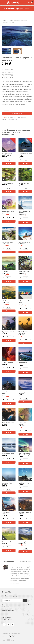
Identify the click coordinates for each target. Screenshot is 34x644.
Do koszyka (17, 113)
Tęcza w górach (24, 542)
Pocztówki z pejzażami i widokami (17, 21)
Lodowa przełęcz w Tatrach (25, 513)
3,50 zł (20, 244)
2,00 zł (7, 214)
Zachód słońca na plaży (8, 513)
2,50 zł (4, 157)
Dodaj (9, 164)
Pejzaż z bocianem (8, 183)
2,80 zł (24, 245)
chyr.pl (10, 640)
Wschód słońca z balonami (24, 332)
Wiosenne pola (7, 542)
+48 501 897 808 (7, 618)
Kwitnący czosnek (8, 211)
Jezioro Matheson (8, 454)
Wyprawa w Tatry (7, 242)
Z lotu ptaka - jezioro (23, 423)
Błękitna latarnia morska (24, 212)
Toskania (5, 271)
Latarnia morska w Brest (8, 393)
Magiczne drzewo (24, 271)
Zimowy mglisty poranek (7, 484)
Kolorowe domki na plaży (25, 302)
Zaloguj (4, 118)
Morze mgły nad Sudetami (24, 393)
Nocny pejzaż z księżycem (8, 23)
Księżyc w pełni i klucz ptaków (7, 154)
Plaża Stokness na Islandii (8, 423)
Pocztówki (4, 21)
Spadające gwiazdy (25, 483)
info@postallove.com (8, 619)
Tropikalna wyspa (24, 242)
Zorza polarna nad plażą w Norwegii (24, 454)
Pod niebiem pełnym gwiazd (25, 154)
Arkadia (4, 301)
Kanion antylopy (7, 363)
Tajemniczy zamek (8, 332)
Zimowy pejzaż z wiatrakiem (24, 363)
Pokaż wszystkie (26, 562)
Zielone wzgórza (24, 183)
